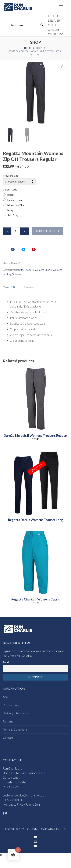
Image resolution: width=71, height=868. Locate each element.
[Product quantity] (16, 231)
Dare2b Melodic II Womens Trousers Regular (35, 436)
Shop (39, 48)
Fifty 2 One (60, 829)
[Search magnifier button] (42, 25)
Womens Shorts (43, 270)
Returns (8, 721)
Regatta (19, 270)
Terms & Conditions (15, 729)
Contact (8, 738)
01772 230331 (12, 800)
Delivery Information (16, 713)
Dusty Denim (15, 200)
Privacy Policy (11, 705)
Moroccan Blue (16, 205)
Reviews (29, 287)
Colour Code (10, 190)
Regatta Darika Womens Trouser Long (36, 520)
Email (6, 662)
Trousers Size (10, 176)
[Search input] (24, 25)
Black (11, 195)
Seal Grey (13, 215)
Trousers (29, 270)
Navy (10, 210)
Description (10, 287)
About (7, 697)
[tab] (10, 287)
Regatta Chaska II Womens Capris (36, 599)
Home (28, 48)
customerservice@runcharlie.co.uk (24, 795)
